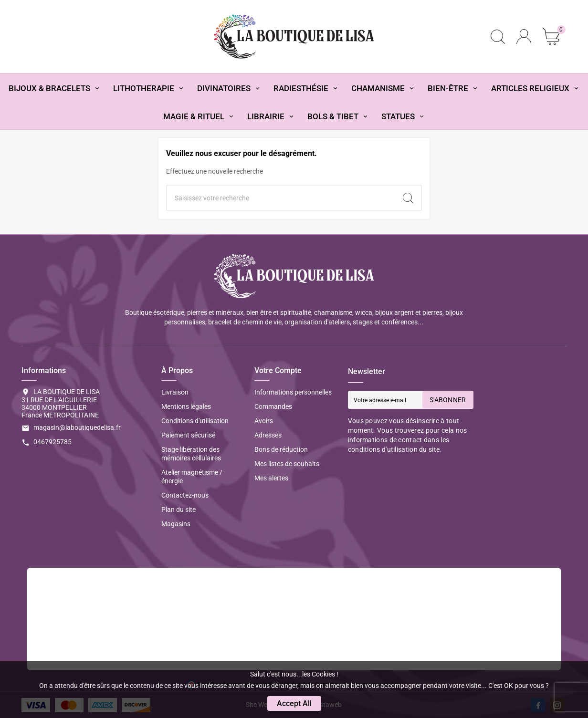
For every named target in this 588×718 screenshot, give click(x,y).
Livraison (175, 392)
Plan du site (178, 510)
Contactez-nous (185, 495)
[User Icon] (524, 36)
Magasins (176, 524)
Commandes (273, 406)
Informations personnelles (293, 392)
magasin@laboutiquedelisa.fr (77, 427)
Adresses (268, 435)
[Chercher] (281, 198)
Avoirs (264, 421)
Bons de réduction (281, 449)
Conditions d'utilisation (195, 421)
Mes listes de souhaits (287, 464)
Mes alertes (271, 478)
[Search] (408, 198)
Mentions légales (186, 406)
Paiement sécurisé (188, 435)
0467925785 (52, 442)
